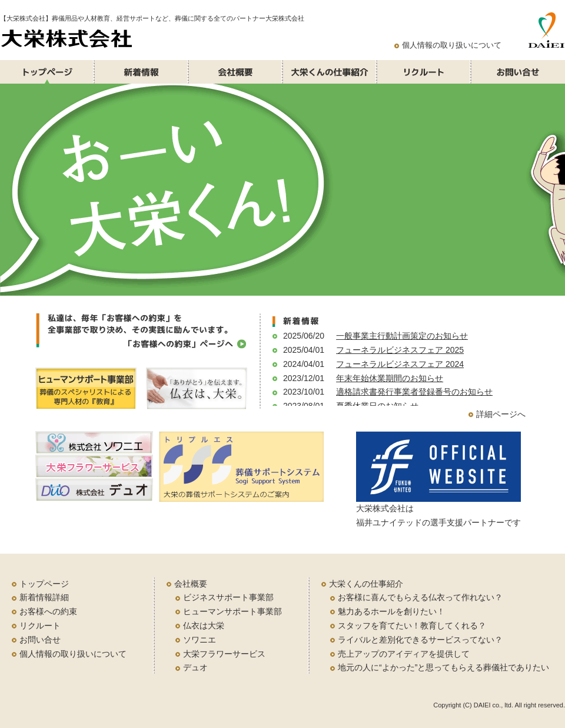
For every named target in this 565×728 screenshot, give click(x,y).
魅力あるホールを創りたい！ (391, 611)
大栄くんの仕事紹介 (366, 584)
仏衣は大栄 (204, 626)
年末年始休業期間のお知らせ (390, 378)
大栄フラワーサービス (224, 654)
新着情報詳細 (44, 597)
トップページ (44, 584)
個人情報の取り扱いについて (452, 45)
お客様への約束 (48, 611)
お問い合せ (40, 640)
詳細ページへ (501, 414)
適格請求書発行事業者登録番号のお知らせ (414, 392)
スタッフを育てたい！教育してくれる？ (412, 626)
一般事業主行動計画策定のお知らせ (402, 336)
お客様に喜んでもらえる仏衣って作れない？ (420, 597)
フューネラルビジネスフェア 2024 (400, 364)
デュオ (195, 667)
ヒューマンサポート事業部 (232, 611)
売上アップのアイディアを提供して (404, 654)
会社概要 (191, 584)
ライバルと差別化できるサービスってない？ (420, 640)
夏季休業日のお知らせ (377, 406)
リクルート (40, 626)
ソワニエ (200, 640)
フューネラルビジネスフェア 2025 (400, 350)
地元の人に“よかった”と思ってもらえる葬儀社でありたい (443, 667)
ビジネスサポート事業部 (228, 597)
